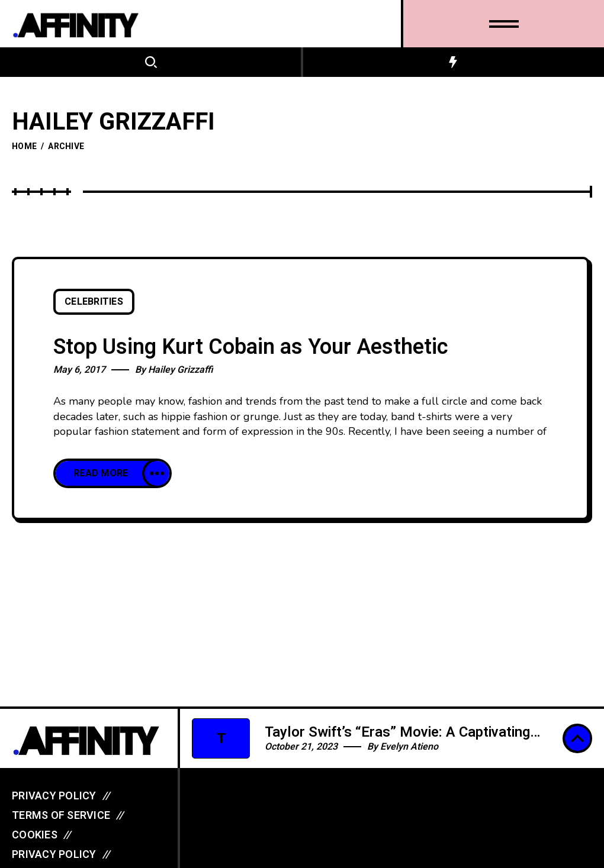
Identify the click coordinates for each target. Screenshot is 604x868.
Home (24, 146)
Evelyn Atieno (409, 747)
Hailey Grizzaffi (180, 370)
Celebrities (94, 302)
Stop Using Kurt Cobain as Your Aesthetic (251, 347)
